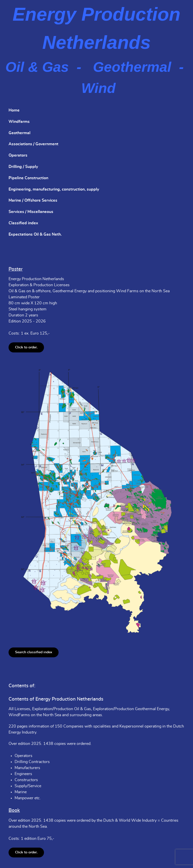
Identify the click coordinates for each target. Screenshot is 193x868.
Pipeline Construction (28, 178)
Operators (18, 155)
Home (14, 110)
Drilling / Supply (23, 167)
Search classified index (34, 652)
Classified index (23, 223)
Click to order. (26, 347)
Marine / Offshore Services (33, 200)
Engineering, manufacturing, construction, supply (54, 189)
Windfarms (19, 122)
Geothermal (19, 133)
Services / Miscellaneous (31, 212)
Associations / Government (33, 144)
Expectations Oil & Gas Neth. (35, 234)
